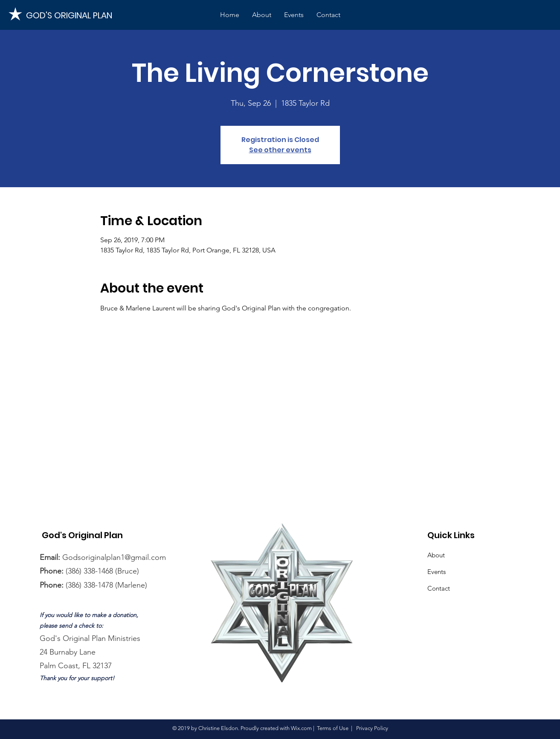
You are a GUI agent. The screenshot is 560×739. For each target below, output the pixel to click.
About (436, 555)
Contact (439, 588)
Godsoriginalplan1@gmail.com (114, 557)
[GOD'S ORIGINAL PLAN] (71, 15)
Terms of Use (333, 728)
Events (437, 572)
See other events (280, 150)
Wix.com (301, 728)
